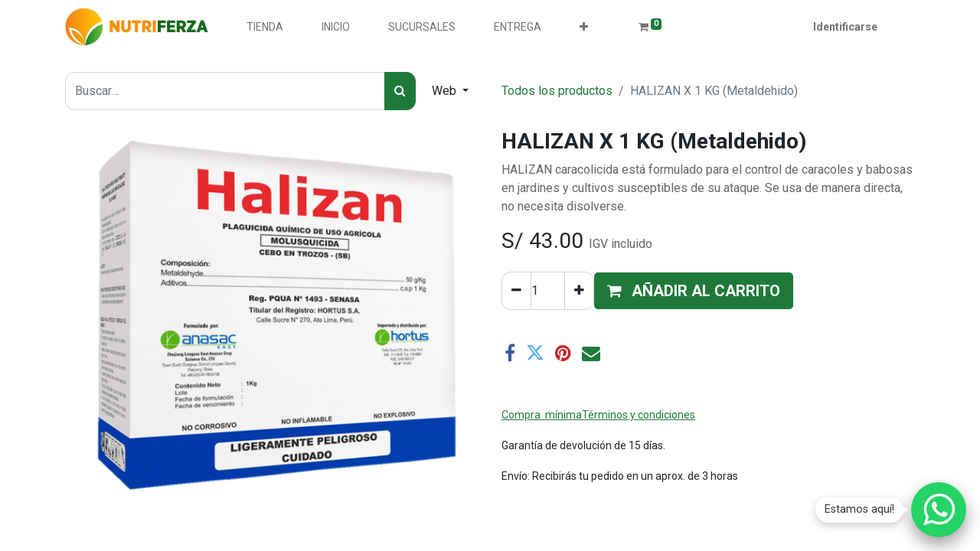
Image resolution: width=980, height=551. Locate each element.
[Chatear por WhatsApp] (939, 510)
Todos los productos (557, 91)
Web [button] (446, 91)
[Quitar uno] (516, 291)
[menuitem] (265, 27)
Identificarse (845, 27)
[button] (584, 27)
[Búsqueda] (400, 91)
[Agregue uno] (579, 291)
